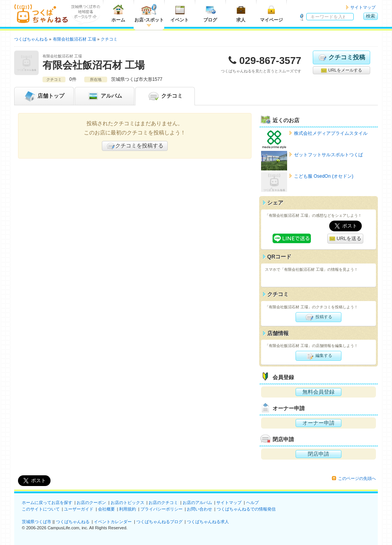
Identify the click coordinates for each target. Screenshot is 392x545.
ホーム (118, 13)
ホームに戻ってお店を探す (47, 502)
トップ (44, 96)
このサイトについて (41, 509)
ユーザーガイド (79, 509)
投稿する (318, 317)
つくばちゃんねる (73, 522)
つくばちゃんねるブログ (159, 522)
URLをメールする (341, 70)
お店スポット (149, 13)
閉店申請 (318, 454)
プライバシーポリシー (162, 509)
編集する (318, 356)
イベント (180, 13)
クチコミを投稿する (135, 146)
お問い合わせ (199, 509)
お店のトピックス (127, 502)
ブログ (210, 13)
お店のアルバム (197, 502)
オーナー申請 (318, 423)
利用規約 (127, 509)
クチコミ (165, 96)
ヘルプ (252, 502)
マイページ (271, 13)
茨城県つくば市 (37, 522)
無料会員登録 (318, 392)
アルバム (105, 96)
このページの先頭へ (357, 478)
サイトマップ (363, 7)
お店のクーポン (91, 502)
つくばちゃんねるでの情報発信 (246, 509)
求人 (241, 13)
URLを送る (345, 239)
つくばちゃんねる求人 (208, 522)
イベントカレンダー (113, 522)
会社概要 (106, 509)
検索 (371, 16)
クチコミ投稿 (341, 57)
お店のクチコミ (163, 502)
